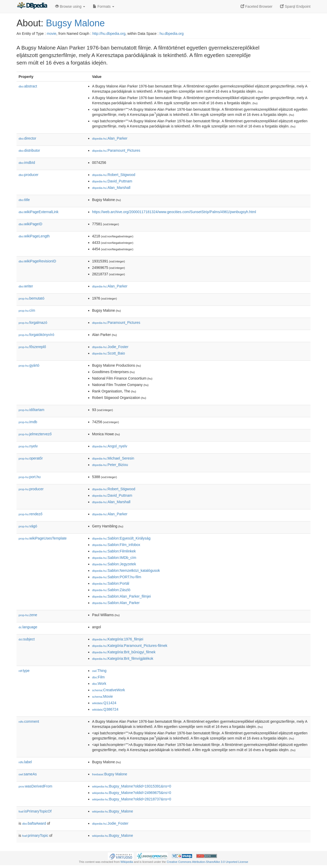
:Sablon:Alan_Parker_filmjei (121, 596)
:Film (98, 677)
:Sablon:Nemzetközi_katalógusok (126, 570)
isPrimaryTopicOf (35, 811)
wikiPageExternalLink (39, 212)
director (27, 138)
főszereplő (32, 347)
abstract (28, 86)
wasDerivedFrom (35, 786)
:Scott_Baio (109, 353)
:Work (99, 684)
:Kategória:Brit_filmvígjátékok (123, 658)
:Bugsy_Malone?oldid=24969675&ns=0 (132, 793)
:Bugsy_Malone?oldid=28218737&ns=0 (132, 799)
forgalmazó (33, 323)
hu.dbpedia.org (172, 34)
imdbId (27, 163)
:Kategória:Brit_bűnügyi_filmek (124, 652)
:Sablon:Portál (111, 583)
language (28, 627)
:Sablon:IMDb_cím (114, 558)
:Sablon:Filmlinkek (114, 551)
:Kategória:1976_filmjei (118, 639)
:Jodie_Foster (110, 347)
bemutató (31, 298)
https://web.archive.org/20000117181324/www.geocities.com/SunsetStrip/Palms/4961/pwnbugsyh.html (174, 212)
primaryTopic (35, 835)
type (24, 671)
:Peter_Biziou (110, 465)
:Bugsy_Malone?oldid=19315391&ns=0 (132, 786)
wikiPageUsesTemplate (43, 538)
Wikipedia (127, 862)
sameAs (28, 774)
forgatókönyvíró (36, 335)
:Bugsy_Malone (113, 811)
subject (27, 639)
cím (27, 310)
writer (26, 286)
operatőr (31, 458)
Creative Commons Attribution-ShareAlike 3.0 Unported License (207, 862)
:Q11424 (104, 703)
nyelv (28, 446)
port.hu (30, 477)
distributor (29, 150)
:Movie (102, 696)
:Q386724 (105, 709)
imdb (28, 422)
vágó (28, 526)
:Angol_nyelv (110, 446)
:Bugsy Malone (110, 774)
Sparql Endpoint (295, 6)
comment (29, 721)
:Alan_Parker (110, 138)
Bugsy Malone (75, 23)
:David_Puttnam (112, 181)
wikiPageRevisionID (37, 261)
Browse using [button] (70, 6)
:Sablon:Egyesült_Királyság (121, 538)
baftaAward (34, 823)
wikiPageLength (34, 236)
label (25, 762)
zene (28, 615)
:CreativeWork (109, 690)
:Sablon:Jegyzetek (114, 564)
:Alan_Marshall (111, 188)
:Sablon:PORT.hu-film (117, 577)
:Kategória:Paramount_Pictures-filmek (130, 646)
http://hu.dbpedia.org (109, 34)
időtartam (31, 410)
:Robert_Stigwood (114, 175)
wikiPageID (30, 224)
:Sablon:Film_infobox (116, 545)
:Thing (99, 671)
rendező (30, 514)
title (24, 200)
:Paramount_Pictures (116, 150)
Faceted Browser (257, 6)
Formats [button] (104, 6)
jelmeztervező (35, 434)
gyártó (29, 365)
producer (28, 175)
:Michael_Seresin (113, 458)
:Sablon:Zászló (111, 590)
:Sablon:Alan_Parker (116, 603)
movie (51, 34)
